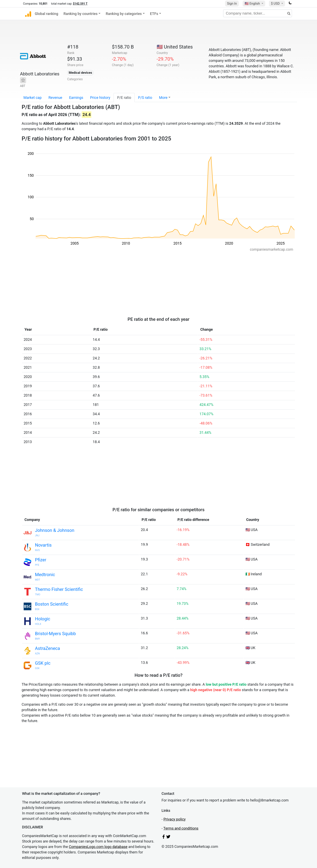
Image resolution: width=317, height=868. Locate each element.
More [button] (163, 98)
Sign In (232, 4)
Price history (100, 98)
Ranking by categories (124, 14)
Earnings (76, 98)
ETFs (154, 14)
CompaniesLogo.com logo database (98, 847)
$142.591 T (80, 4)
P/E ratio (124, 98)
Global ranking (46, 14)
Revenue (55, 98)
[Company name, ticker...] (258, 13)
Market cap (33, 98)
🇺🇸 (253, 4)
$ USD (276, 4)
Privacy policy (174, 819)
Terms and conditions (181, 828)
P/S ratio (145, 98)
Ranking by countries (81, 14)
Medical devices (80, 73)
